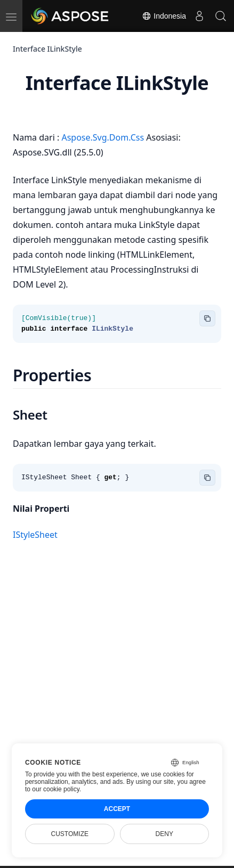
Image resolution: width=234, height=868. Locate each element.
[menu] (11, 16)
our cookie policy (56, 789)
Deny (164, 834)
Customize (70, 834)
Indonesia (164, 16)
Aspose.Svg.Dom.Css (104, 137)
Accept (117, 809)
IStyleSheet (35, 535)
